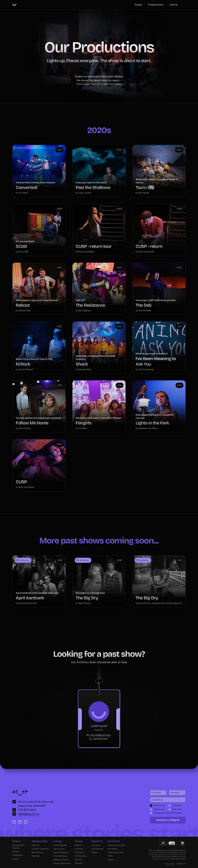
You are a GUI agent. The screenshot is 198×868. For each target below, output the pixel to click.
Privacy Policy (170, 864)
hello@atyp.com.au (29, 814)
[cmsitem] (39, 171)
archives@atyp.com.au (101, 735)
